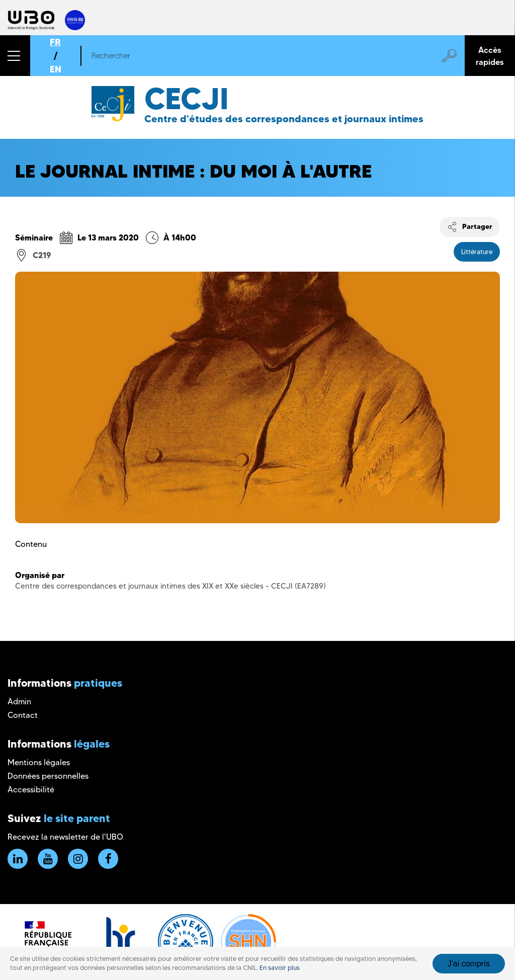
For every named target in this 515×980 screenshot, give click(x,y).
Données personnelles (48, 776)
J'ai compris (469, 964)
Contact (23, 715)
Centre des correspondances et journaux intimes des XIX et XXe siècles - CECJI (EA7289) (170, 586)
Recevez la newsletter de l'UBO (65, 837)
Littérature (477, 252)
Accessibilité (31, 790)
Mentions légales (39, 762)
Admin (19, 702)
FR (55, 42)
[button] (15, 56)
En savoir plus (280, 968)
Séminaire (34, 237)
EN (56, 69)
